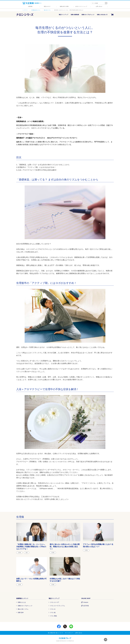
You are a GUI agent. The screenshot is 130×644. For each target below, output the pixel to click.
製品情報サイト (32, 3)
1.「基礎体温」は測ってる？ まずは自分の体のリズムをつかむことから (43, 165)
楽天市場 (86, 606)
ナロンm (53, 609)
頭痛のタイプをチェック (88, 15)
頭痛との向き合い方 (102, 15)
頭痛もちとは (22, 602)
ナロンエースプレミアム (58, 606)
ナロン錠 (53, 612)
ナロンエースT (55, 602)
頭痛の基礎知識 (75, 15)
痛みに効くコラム (23, 609)
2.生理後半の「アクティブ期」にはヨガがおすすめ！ (36, 167)
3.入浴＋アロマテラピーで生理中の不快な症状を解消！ (37, 170)
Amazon (86, 602)
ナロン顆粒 (54, 616)
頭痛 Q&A (21, 612)
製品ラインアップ (64, 15)
